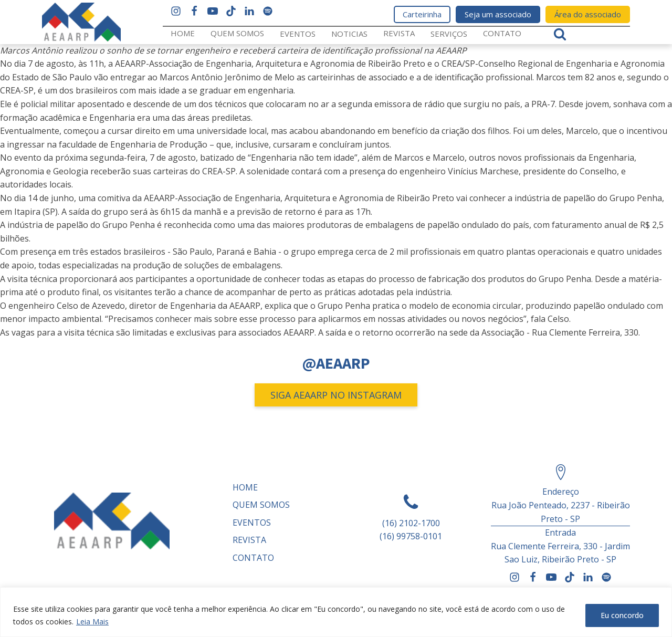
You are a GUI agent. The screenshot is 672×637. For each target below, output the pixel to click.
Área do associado (588, 14)
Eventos (298, 34)
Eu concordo (622, 615)
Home (183, 33)
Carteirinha (422, 14)
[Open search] (560, 34)
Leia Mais (92, 622)
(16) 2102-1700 (411, 523)
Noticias (349, 34)
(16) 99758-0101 (411, 536)
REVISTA (399, 33)
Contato (502, 33)
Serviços (449, 34)
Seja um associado (498, 14)
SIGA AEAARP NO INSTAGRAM (336, 395)
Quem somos (237, 33)
